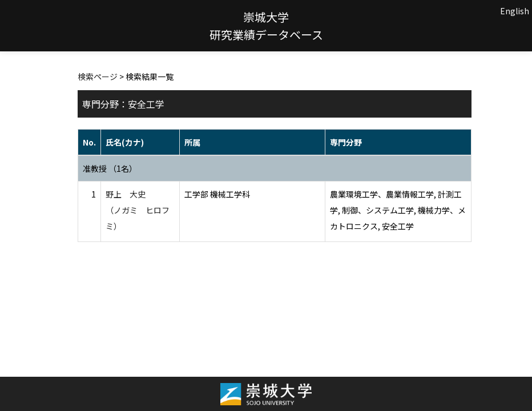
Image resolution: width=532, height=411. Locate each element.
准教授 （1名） (110, 168)
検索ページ (98, 76)
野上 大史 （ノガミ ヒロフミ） (138, 210)
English (515, 11)
